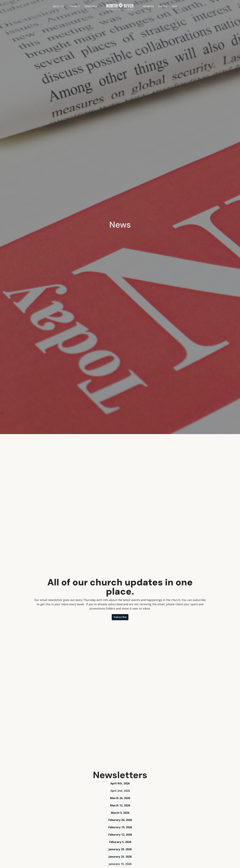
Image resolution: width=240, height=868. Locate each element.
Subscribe (120, 617)
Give (174, 6)
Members (148, 6)
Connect (74, 6)
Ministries (91, 6)
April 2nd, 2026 (120, 791)
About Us (58, 6)
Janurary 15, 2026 (120, 864)
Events (163, 6)
